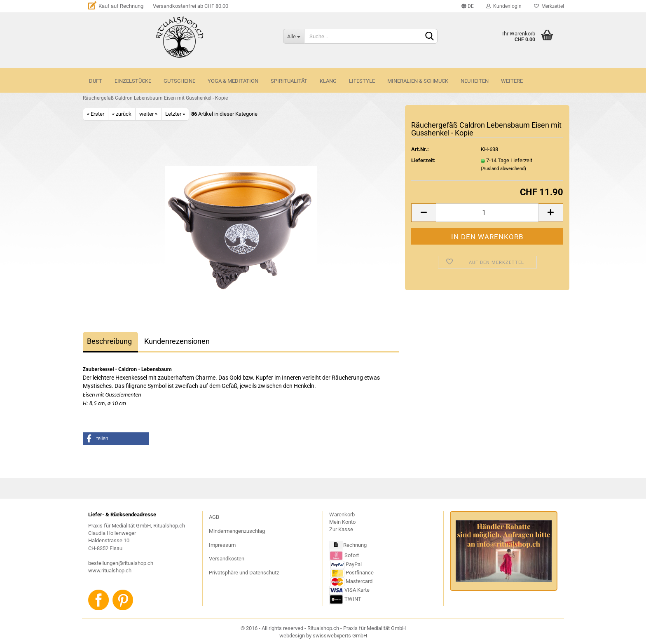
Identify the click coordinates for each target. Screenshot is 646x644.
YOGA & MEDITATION (233, 81)
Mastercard (359, 581)
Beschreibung (109, 341)
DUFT (96, 81)
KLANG (328, 81)
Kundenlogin (504, 6)
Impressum (222, 545)
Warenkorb (342, 514)
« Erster (96, 114)
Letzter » (175, 114)
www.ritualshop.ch (110, 570)
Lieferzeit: (423, 160)
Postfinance (360, 573)
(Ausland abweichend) (503, 169)
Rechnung (355, 545)
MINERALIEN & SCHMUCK (418, 81)
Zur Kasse (341, 529)
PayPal (346, 564)
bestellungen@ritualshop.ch (121, 563)
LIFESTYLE (362, 81)
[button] (116, 439)
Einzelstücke (133, 81)
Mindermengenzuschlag (237, 531)
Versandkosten (227, 559)
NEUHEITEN (475, 81)
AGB (214, 517)
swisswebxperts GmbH (340, 636)
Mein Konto (342, 522)
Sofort (352, 555)
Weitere (512, 81)
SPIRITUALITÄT (289, 81)
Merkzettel (549, 6)
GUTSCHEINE (179, 81)
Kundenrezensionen (177, 341)
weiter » (148, 114)
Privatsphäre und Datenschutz (244, 573)
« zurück (122, 114)
